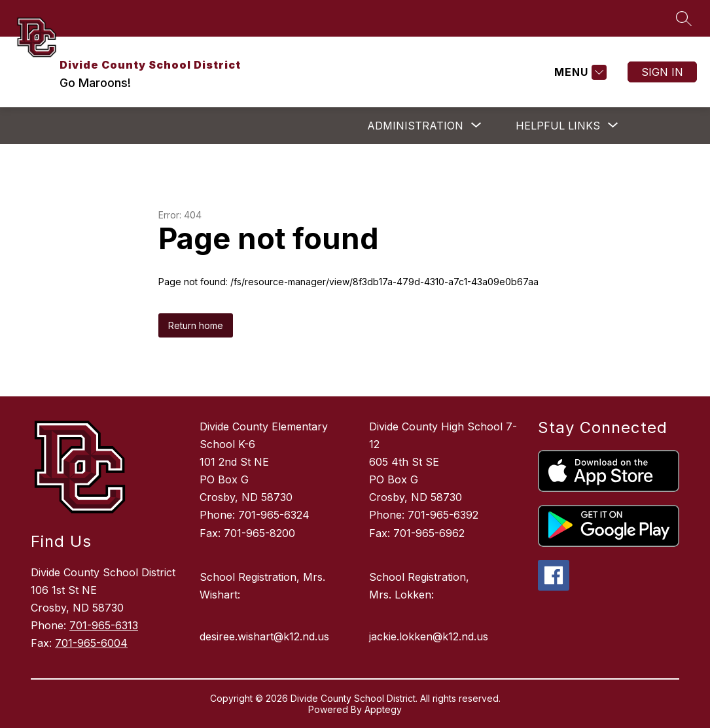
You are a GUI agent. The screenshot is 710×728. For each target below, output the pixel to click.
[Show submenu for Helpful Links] (558, 126)
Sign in (662, 72)
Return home (196, 325)
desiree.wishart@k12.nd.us (264, 636)
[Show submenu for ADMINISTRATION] (415, 126)
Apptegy (383, 709)
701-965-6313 (104, 625)
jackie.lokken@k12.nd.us (429, 636)
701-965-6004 (91, 643)
